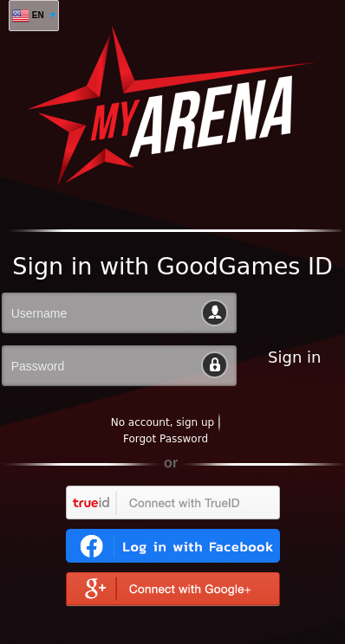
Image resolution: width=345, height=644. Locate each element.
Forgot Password (166, 439)
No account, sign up (163, 422)
